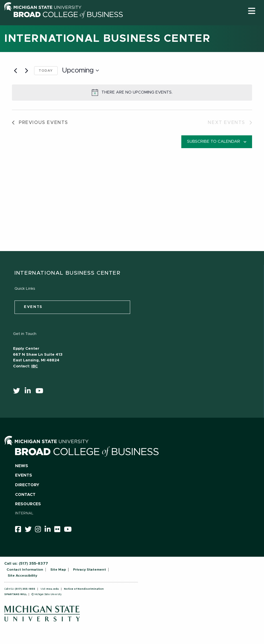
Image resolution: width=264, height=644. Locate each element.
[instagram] (40, 530)
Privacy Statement (90, 570)
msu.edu (53, 589)
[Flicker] (59, 530)
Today (46, 71)
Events (24, 475)
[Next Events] (26, 71)
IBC (35, 366)
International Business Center (107, 39)
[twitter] (18, 392)
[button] (252, 11)
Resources (28, 504)
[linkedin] (30, 392)
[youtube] (41, 392)
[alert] (132, 92)
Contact (25, 495)
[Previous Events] (15, 71)
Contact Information (25, 570)
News (22, 466)
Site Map (58, 570)
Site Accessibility (22, 575)
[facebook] (20, 530)
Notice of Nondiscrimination (84, 589)
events (33, 307)
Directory (27, 485)
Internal (24, 513)
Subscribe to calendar (214, 142)
